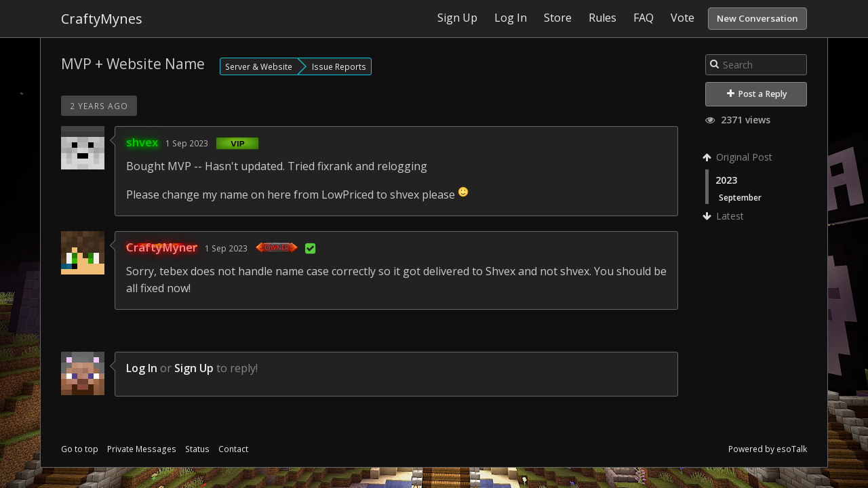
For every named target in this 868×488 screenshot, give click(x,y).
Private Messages (142, 449)
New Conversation (757, 18)
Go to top (80, 449)
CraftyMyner (162, 247)
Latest (725, 216)
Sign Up (194, 368)
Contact (233, 449)
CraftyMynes (102, 19)
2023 (726, 180)
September (740, 197)
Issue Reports (339, 66)
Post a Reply (757, 94)
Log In (142, 368)
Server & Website (259, 66)
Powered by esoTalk (768, 449)
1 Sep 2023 (187, 143)
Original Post (739, 157)
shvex (142, 142)
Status (197, 449)
